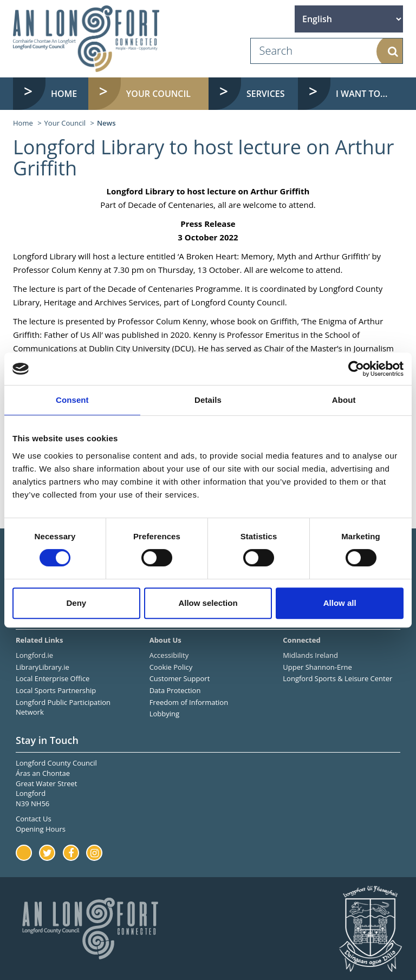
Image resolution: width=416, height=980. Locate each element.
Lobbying (164, 714)
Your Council (65, 123)
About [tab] (344, 400)
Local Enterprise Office (53, 678)
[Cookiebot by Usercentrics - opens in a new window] (356, 369)
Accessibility (169, 655)
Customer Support (180, 678)
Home (64, 94)
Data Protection (175, 690)
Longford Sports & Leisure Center (337, 678)
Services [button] (266, 94)
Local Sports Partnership (56, 690)
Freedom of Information (189, 702)
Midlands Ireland (310, 655)
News (106, 123)
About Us (165, 640)
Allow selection (208, 603)
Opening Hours (41, 829)
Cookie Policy (171, 667)
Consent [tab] (72, 400)
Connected (301, 640)
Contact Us (34, 819)
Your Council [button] (158, 94)
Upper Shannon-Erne (317, 667)
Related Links (39, 640)
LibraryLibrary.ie (43, 667)
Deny (76, 603)
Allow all (340, 603)
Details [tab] (208, 400)
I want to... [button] (362, 94)
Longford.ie (34, 655)
